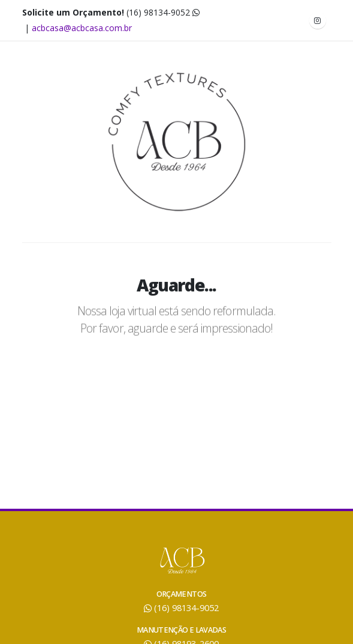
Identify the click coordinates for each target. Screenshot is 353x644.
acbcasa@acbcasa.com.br (82, 28)
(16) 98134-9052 (163, 12)
